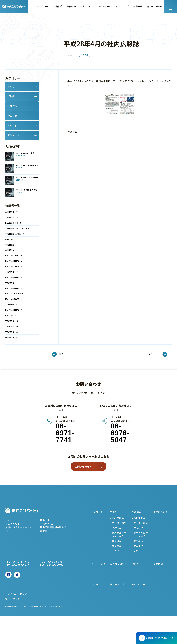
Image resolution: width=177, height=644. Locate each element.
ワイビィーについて (108, 6)
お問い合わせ (139, 584)
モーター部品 (119, 523)
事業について (87, 6)
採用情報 (93, 584)
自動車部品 (118, 518)
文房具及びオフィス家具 (119, 535)
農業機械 (117, 541)
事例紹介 (58, 6)
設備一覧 (138, 6)
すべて (11, 86)
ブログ (126, 6)
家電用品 (117, 546)
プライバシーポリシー (17, 594)
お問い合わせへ (83, 467)
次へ (150, 354)
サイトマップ (13, 599)
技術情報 (71, 6)
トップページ (43, 6)
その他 (115, 551)
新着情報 (158, 564)
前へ (61, 354)
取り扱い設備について (119, 566)
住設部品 (117, 528)
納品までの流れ (154, 6)
